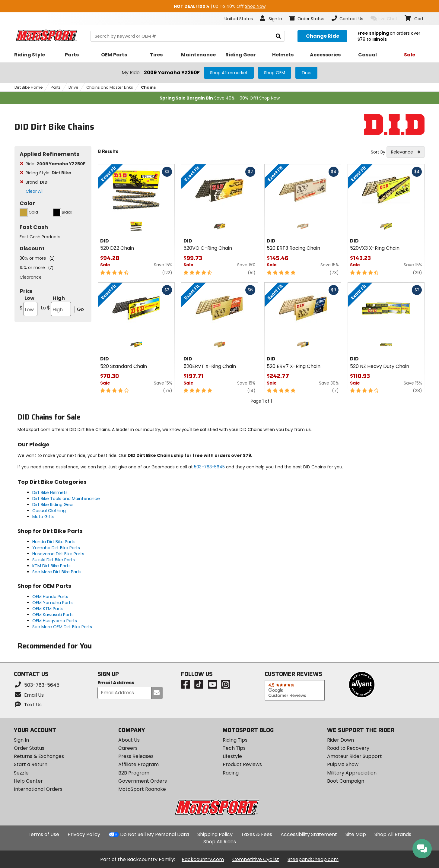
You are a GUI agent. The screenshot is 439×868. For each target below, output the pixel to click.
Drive (73, 87)
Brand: (37, 182)
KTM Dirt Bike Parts (51, 566)
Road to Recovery (348, 748)
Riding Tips (235, 740)
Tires (306, 73)
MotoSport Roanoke (142, 789)
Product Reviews (242, 764)
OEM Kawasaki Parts (53, 615)
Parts (56, 87)
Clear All (34, 191)
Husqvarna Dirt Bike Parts (58, 554)
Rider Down (340, 740)
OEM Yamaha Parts (52, 603)
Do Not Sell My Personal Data (154, 835)
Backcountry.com (203, 859)
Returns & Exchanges (39, 756)
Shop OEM (275, 73)
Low (29, 305)
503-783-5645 (209, 467)
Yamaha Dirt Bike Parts (56, 548)
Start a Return (31, 764)
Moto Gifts (43, 517)
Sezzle (21, 773)
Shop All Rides (220, 842)
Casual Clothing (49, 511)
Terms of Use (43, 834)
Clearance (31, 277)
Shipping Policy (215, 834)
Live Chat (384, 19)
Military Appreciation (352, 773)
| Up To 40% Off (220, 6)
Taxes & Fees (257, 834)
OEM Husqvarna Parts (55, 621)
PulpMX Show (343, 764)
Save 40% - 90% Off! (220, 98)
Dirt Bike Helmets (50, 493)
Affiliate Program (138, 764)
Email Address (116, 683)
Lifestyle (232, 756)
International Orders (38, 789)
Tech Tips (234, 748)
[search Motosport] (188, 36)
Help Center (28, 781)
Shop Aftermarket (229, 73)
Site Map (356, 834)
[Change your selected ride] (322, 36)
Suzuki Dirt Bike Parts (54, 560)
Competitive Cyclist (256, 859)
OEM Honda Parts (50, 597)
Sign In (21, 740)
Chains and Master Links (110, 87)
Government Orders (143, 781)
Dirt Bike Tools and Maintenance (66, 499)
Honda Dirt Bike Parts (54, 542)
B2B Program (134, 773)
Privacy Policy (84, 834)
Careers (128, 748)
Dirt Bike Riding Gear (53, 505)
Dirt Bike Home (29, 87)
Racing (231, 773)
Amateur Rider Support (355, 756)
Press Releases (136, 756)
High (56, 305)
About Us (129, 740)
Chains (148, 87)
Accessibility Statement (309, 834)
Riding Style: (48, 173)
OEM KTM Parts (48, 609)
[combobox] (406, 152)
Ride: (56, 164)
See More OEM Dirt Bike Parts (62, 627)
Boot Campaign (346, 781)
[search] (278, 36)
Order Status (29, 748)
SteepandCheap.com (313, 859)
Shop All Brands (393, 834)
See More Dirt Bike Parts (57, 572)
